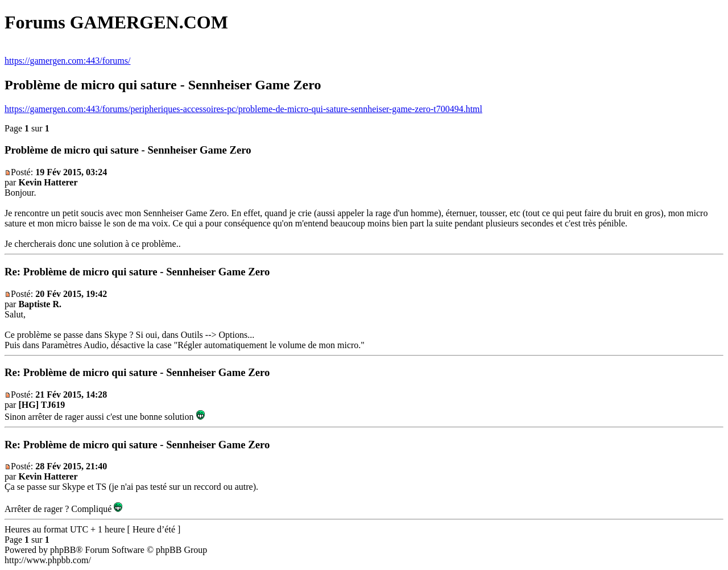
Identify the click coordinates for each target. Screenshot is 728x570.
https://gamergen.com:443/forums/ (67, 61)
